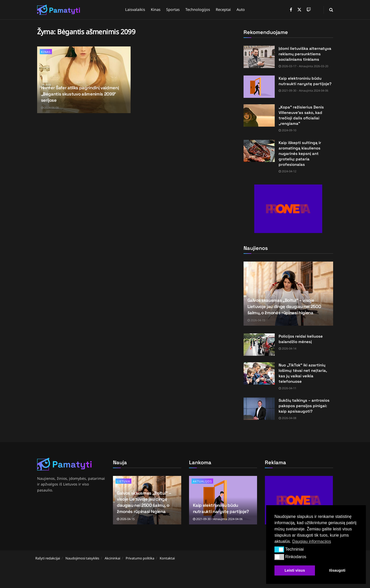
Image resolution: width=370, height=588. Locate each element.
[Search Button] (331, 10)
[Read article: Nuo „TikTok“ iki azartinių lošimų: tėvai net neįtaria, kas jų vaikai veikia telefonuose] (259, 373)
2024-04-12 (287, 171)
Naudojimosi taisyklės (82, 558)
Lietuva (123, 481)
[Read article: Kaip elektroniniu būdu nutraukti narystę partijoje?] (259, 87)
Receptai (223, 9)
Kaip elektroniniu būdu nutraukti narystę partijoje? (221, 508)
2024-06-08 (50, 108)
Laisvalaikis (135, 9)
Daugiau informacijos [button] (311, 541)
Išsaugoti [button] (337, 570)
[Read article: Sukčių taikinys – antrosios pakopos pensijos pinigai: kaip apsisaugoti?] (259, 409)
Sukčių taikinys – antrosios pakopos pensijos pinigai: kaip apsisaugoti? (304, 406)
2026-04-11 (287, 388)
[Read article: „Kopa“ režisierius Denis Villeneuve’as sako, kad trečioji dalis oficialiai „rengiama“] (259, 115)
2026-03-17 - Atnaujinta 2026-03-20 (303, 66)
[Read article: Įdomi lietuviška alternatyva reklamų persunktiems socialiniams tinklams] (259, 57)
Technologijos (198, 9)
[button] (279, 549)
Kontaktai (167, 558)
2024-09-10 (287, 130)
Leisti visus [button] (295, 570)
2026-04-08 (287, 418)
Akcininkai (112, 558)
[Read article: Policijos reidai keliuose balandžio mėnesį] (259, 345)
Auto (241, 9)
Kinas (156, 9)
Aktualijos (202, 481)
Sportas (173, 9)
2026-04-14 (287, 348)
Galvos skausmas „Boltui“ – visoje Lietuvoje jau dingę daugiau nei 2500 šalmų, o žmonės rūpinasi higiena (284, 306)
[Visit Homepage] (59, 10)
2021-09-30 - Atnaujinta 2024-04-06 (303, 90)
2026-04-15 (256, 320)
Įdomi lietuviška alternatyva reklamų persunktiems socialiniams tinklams (305, 54)
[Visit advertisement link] (288, 209)
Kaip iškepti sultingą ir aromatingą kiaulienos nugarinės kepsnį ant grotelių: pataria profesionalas (300, 153)
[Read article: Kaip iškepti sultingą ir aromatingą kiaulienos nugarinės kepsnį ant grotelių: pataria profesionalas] (259, 151)
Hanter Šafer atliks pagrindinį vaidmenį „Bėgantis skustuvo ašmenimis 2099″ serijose (80, 94)
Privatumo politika (140, 558)
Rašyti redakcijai (48, 558)
